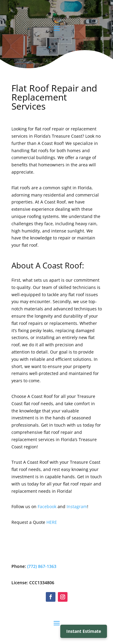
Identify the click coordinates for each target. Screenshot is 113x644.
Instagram (77, 506)
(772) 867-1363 (42, 566)
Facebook (47, 506)
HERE (52, 522)
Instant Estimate (84, 631)
